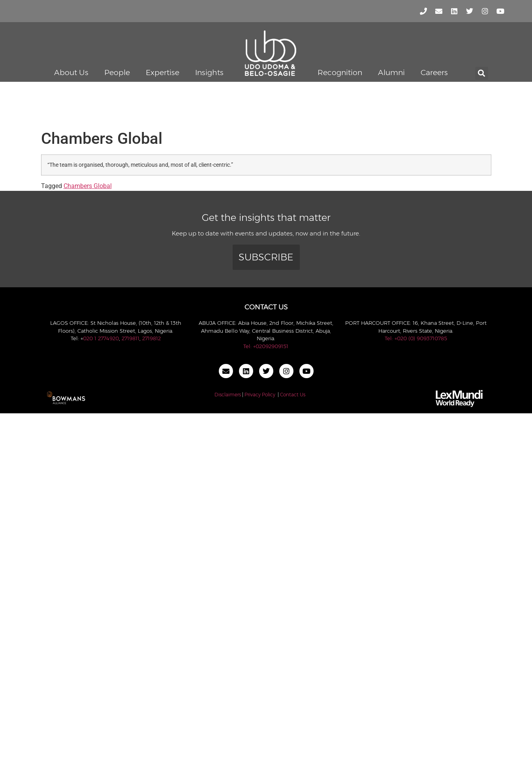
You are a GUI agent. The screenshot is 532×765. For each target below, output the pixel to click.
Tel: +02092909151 (266, 346)
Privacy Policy (260, 395)
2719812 (151, 338)
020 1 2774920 (101, 338)
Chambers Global (88, 186)
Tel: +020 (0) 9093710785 (416, 338)
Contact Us (293, 395)
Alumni (391, 73)
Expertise (163, 73)
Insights (209, 73)
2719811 (131, 338)
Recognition (340, 73)
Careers (434, 73)
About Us (71, 73)
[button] (482, 73)
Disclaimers (228, 395)
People (117, 73)
